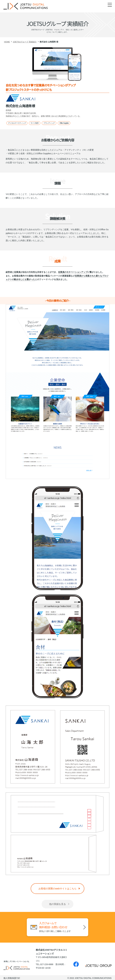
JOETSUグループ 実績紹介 (25, 42)
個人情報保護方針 (12, 977)
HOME (7, 42)
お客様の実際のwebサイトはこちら (57, 889)
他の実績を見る (57, 904)
